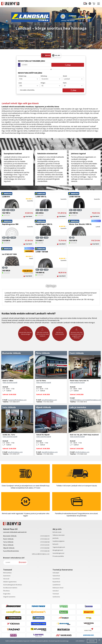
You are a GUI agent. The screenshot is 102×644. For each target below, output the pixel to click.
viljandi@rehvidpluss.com (50, 452)
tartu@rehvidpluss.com (15, 452)
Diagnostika (7, 594)
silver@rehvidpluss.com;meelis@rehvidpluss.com (85, 400)
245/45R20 (6, 271)
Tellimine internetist (59, 535)
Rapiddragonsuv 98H (10, 224)
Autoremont (7, 576)
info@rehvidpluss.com (82, 452)
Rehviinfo (55, 544)
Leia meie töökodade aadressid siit (15, 532)
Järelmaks (56, 538)
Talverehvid (56, 576)
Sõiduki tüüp (22, 76)
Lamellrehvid (56, 585)
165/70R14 (6, 213)
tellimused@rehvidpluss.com (41, 554)
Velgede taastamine (9, 597)
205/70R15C (74, 213)
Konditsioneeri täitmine (10, 588)
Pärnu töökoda (8, 545)
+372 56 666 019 (45, 536)
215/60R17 (40, 241)
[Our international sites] (90, 4)
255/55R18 (73, 241)
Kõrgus (43, 83)
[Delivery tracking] (85, 4)
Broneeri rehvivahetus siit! (14, 558)
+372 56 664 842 (45, 548)
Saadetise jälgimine (59, 541)
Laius (20, 83)
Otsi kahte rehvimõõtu (27, 90)
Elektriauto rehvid (58, 588)
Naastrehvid (56, 582)
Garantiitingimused (58, 553)
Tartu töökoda (8, 542)
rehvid (46, 55)
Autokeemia (56, 597)
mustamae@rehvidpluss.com (17, 400)
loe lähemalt (80, 641)
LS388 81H (6, 197)
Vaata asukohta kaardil (10, 383)
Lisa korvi (28, 216)
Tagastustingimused (59, 547)
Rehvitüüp (44, 76)
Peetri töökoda (8, 539)
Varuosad (6, 579)
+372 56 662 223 (45, 539)
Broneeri (23, 562)
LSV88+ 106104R (42, 252)
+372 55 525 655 (45, 545)
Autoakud (56, 591)
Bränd (65, 76)
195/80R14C (40, 273)
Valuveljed (56, 573)
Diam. (65, 83)
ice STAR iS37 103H (9, 254)
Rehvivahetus (7, 573)
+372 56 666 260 (45, 551)
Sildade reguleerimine (10, 582)
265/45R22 (40, 213)
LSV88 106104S (75, 197)
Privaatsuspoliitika (58, 556)
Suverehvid (56, 579)
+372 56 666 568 (45, 542)
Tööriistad (56, 594)
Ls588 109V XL (41, 197)
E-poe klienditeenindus (11, 551)
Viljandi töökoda (9, 548)
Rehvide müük (57, 532)
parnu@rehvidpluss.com (49, 400)
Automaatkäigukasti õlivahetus (13, 585)
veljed (56, 55)
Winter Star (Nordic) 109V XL (80, 224)
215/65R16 (6, 241)
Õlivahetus (6, 591)
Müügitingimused (58, 550)
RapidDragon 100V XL (44, 224)
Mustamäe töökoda (10, 536)
